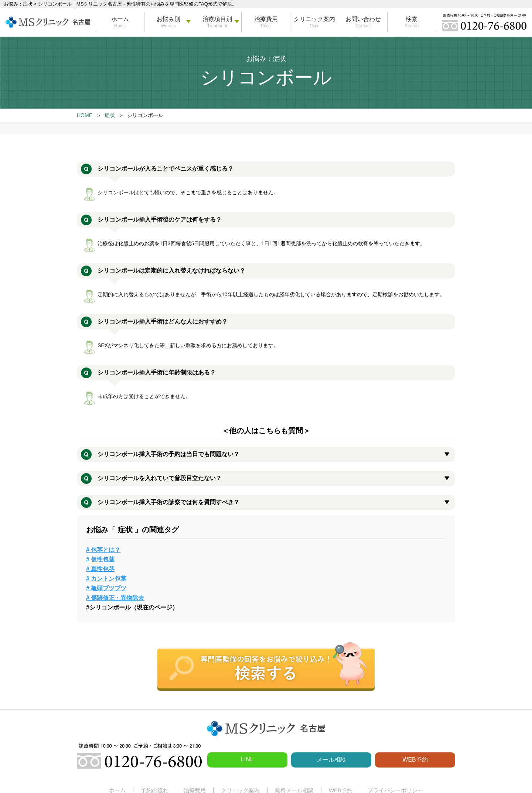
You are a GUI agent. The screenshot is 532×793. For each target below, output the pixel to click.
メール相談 (331, 760)
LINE (248, 759)
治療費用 (266, 19)
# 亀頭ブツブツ (106, 588)
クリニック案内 (314, 19)
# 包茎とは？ (103, 550)
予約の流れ (155, 790)
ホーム (120, 19)
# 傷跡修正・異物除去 (115, 598)
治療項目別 (217, 19)
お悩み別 (168, 19)
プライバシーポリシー (395, 790)
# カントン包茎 (106, 579)
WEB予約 (415, 760)
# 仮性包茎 (100, 559)
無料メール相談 (294, 790)
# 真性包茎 (100, 569)
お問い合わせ (363, 19)
